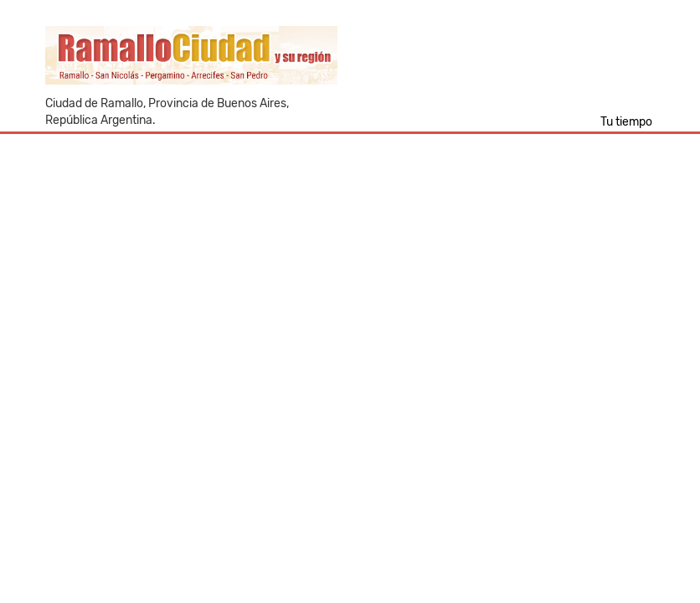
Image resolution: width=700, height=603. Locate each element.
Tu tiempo (626, 122)
